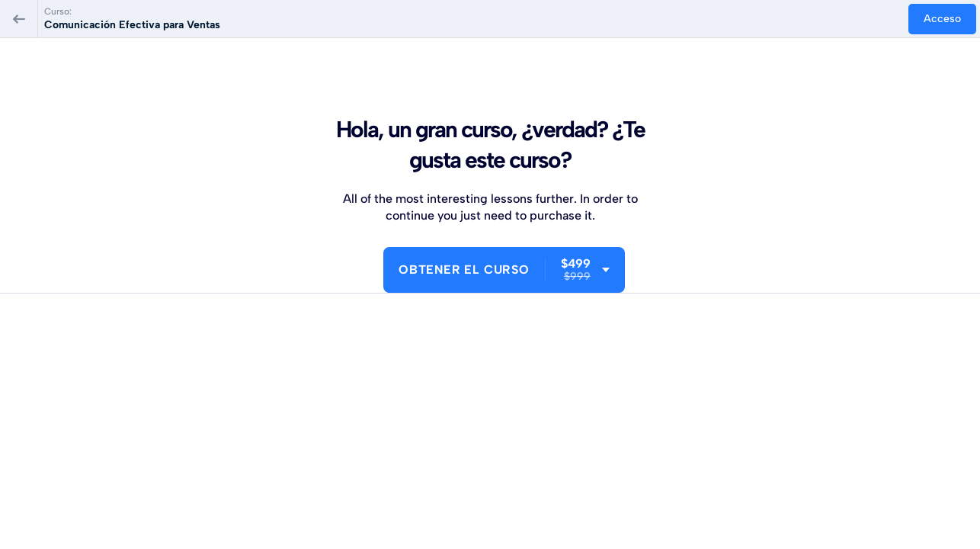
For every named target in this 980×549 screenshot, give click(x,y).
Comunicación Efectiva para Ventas (132, 25)
